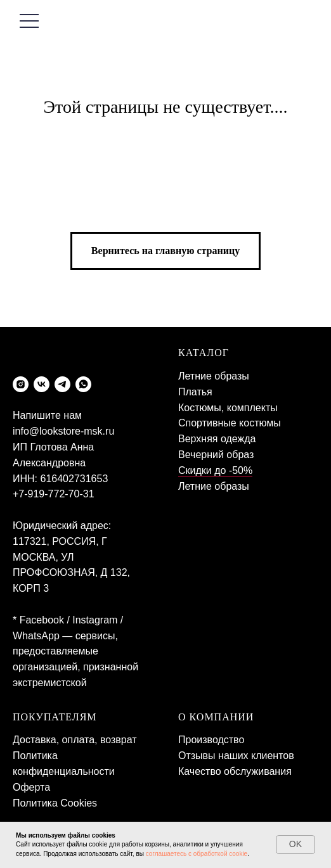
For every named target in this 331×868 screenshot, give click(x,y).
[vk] (42, 384)
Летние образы (214, 376)
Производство (211, 740)
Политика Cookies (55, 803)
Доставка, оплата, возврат (75, 740)
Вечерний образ (216, 455)
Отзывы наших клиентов (236, 756)
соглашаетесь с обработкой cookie (197, 854)
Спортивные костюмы (230, 423)
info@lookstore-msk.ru (63, 431)
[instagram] (21, 384)
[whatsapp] (83, 384)
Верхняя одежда (217, 439)
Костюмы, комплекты (228, 408)
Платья (195, 392)
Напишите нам (47, 415)
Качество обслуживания (235, 771)
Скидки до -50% (215, 470)
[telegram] (62, 384)
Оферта (31, 787)
